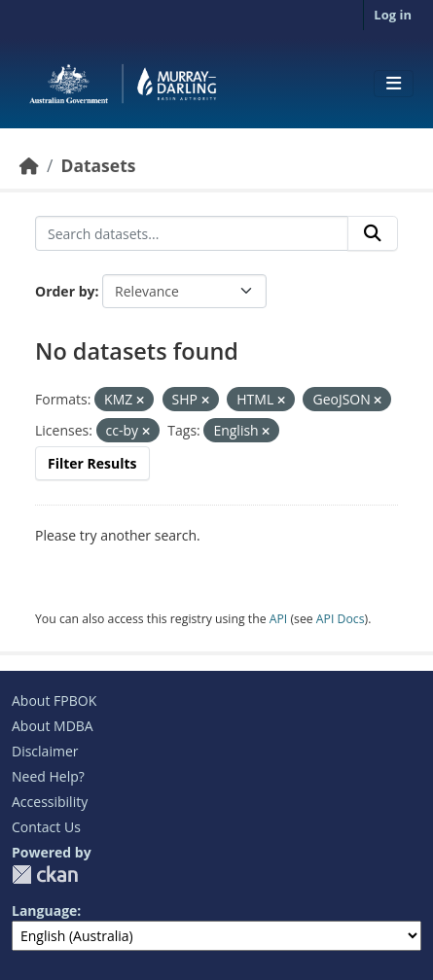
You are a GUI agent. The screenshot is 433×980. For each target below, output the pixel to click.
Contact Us (46, 827)
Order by (65, 291)
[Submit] (373, 233)
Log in (393, 15)
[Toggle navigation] (394, 84)
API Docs (341, 619)
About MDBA (53, 726)
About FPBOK (54, 700)
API (279, 619)
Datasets (98, 165)
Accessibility (50, 802)
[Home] (29, 165)
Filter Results (92, 463)
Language (44, 910)
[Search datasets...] (192, 233)
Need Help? (48, 776)
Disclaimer (45, 751)
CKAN (45, 875)
